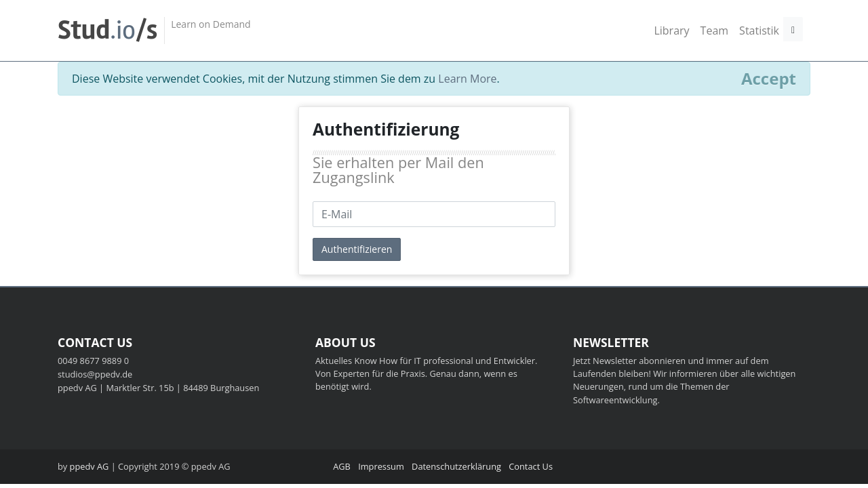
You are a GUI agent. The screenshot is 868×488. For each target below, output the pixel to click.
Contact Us (531, 466)
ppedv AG (90, 466)
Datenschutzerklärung (456, 466)
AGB (342, 466)
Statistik (759, 30)
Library (671, 30)
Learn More (467, 79)
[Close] (769, 79)
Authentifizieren (357, 249)
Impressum (381, 466)
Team (715, 30)
